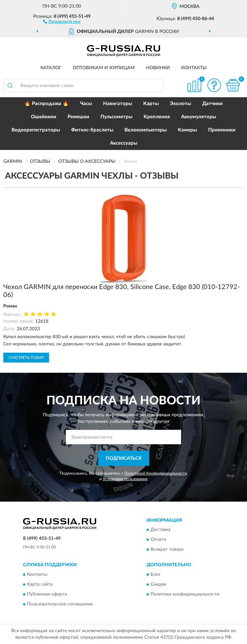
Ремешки (78, 117)
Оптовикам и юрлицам (104, 68)
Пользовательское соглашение (60, 604)
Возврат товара (167, 550)
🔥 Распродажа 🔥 (47, 104)
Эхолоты (180, 104)
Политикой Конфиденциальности (156, 473)
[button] (62, 21)
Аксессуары (124, 143)
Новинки (158, 68)
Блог (156, 574)
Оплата (158, 540)
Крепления (157, 117)
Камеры (187, 130)
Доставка (161, 530)
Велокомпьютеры (146, 130)
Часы (86, 104)
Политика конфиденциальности (185, 594)
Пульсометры (116, 117)
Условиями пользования (125, 479)
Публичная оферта (47, 594)
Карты (151, 104)
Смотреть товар (26, 358)
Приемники (222, 130)
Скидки (158, 584)
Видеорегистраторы (36, 130)
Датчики (212, 104)
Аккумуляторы (199, 117)
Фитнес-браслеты (92, 130)
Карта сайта (40, 584)
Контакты (194, 68)
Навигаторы (118, 104)
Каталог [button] (51, 68)
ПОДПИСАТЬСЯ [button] (124, 458)
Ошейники (44, 117)
